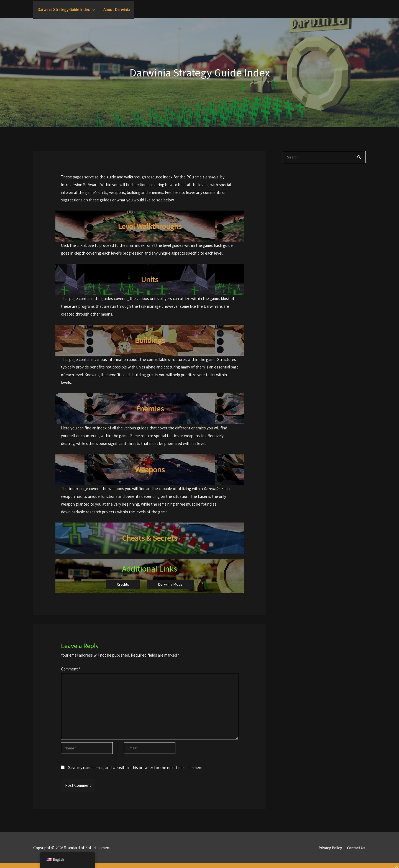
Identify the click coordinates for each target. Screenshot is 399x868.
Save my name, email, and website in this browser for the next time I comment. (136, 770)
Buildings (150, 340)
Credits (123, 584)
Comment (71, 669)
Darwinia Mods (171, 584)
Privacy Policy (329, 850)
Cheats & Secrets (150, 538)
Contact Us (356, 850)
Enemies (150, 408)
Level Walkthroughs (150, 226)
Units (150, 279)
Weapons (150, 469)
